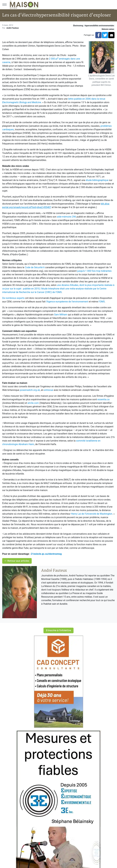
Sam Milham (61, 315)
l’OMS (102, 302)
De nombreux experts (13, 298)
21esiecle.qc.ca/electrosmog (46, 554)
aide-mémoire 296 (67, 217)
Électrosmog (78, 26)
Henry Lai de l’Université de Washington (92, 514)
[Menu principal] (4, 5)
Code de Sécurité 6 (35, 267)
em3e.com (33, 403)
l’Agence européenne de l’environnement (67, 302)
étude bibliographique (97, 180)
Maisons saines (108, 29)
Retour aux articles (17, 561)
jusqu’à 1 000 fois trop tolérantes (94, 271)
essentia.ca (104, 399)
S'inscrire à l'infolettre (58, 630)
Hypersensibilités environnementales (99, 26)
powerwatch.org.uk (30, 390)
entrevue (49, 390)
